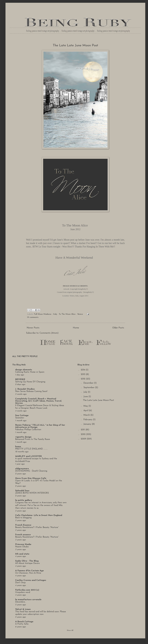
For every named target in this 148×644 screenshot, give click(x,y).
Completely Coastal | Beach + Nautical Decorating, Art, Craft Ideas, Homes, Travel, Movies (38, 401)
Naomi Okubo (22, 547)
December (89, 383)
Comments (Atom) (49, 333)
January (88, 424)
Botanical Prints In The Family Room (33, 439)
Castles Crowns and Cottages (31, 580)
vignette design (23, 437)
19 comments (33, 317)
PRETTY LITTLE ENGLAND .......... (31, 449)
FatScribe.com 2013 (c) (27, 590)
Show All (70, 630)
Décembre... (21, 602)
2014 (83, 370)
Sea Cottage (22, 415)
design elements (24, 370)
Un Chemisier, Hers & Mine (28, 573)
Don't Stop (20, 583)
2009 (84, 439)
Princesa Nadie (23, 544)
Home (76, 328)
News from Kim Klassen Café (31, 478)
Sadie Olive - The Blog (27, 561)
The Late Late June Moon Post (75, 45)
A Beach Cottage (24, 622)
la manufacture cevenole (28, 600)
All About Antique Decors (27, 563)
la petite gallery (24, 500)
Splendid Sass (22, 491)
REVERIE (20, 379)
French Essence (23, 525)
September (89, 388)
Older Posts (118, 328)
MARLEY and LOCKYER (28, 456)
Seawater (20, 418)
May (86, 406)
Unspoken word (23, 592)
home (18, 447)
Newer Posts (33, 328)
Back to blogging (23, 518)
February (88, 420)
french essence (23, 535)
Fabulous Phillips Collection (28, 430)
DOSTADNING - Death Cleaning (31, 471)
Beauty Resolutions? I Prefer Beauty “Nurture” (37, 527)
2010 (84, 434)
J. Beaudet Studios (25, 389)
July (86, 392)
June (86, 397)
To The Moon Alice (67, 314)
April (86, 411)
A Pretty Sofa (22, 624)
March (87, 415)
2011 (83, 430)
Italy (55, 314)
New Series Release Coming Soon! (31, 391)
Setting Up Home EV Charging (30, 382)
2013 (83, 374)
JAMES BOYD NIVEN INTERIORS (32, 493)
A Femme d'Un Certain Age (29, 571)
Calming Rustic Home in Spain (30, 372)
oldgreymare (22, 469)
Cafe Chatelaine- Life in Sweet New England (39, 515)
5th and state (22, 554)
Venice (80, 314)
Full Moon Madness (43, 314)
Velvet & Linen (23, 609)
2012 (83, 379)
